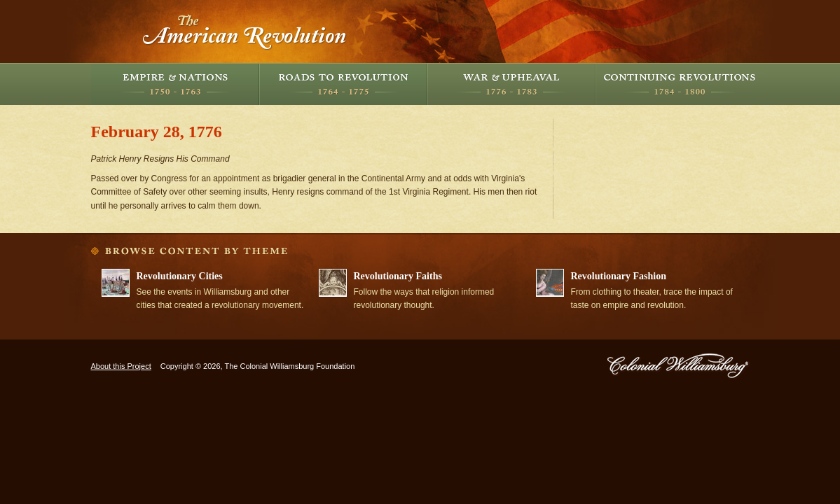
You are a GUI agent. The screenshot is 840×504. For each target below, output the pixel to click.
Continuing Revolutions (680, 84)
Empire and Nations (175, 84)
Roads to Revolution (343, 84)
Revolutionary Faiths (398, 276)
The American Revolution (245, 31)
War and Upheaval (511, 84)
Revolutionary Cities (180, 276)
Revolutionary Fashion (619, 276)
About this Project (121, 366)
